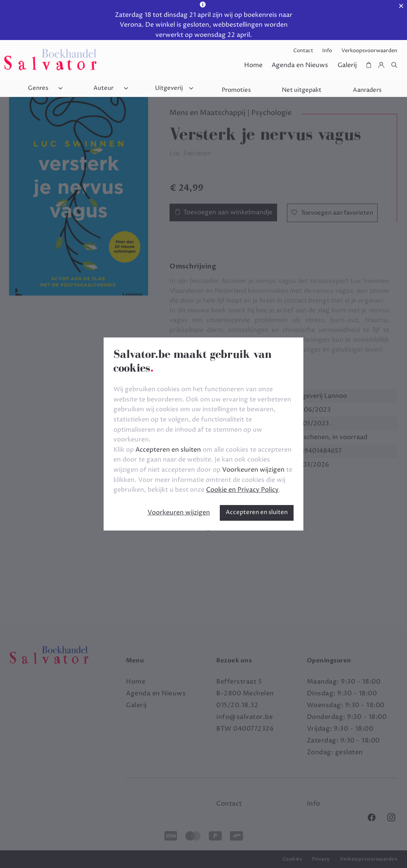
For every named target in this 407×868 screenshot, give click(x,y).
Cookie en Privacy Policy (242, 490)
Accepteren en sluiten (257, 512)
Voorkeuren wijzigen (179, 512)
